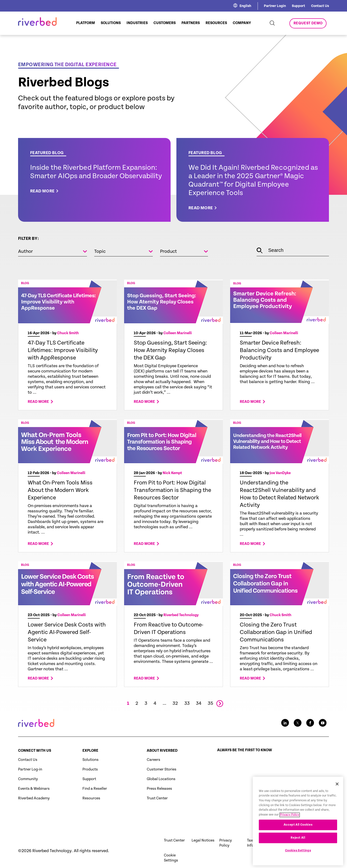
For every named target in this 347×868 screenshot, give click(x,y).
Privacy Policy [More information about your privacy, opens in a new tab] (290, 831)
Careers (153, 760)
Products (90, 769)
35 (210, 704)
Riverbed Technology (181, 615)
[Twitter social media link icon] (298, 723)
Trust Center (157, 798)
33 (187, 704)
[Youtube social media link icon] (323, 723)
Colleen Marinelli (178, 333)
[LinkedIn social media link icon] (285, 723)
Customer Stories (162, 769)
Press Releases (159, 789)
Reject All (298, 853)
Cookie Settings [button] (171, 858)
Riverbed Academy (34, 798)
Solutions (90, 760)
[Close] (337, 800)
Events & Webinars (34, 789)
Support (298, 6)
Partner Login (275, 6)
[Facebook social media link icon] (310, 723)
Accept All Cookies (298, 840)
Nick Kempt (172, 473)
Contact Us (320, 6)
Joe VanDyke (280, 473)
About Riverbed (162, 751)
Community (28, 779)
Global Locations (161, 779)
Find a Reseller (95, 789)
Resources (91, 798)
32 (175, 704)
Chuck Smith (68, 333)
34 (199, 704)
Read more (38, 402)
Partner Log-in (30, 769)
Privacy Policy (226, 843)
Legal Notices (203, 840)
